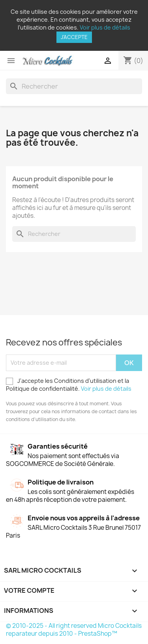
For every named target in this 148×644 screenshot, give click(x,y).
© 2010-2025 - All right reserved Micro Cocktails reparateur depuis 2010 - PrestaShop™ (74, 630)
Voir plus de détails (105, 27)
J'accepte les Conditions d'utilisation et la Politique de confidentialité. (69, 385)
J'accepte (74, 37)
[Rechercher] (74, 86)
